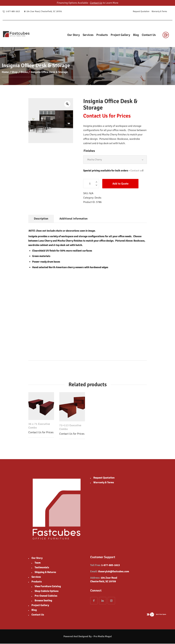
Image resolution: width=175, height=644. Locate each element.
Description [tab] (41, 219)
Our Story (37, 558)
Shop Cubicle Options (47, 591)
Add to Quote (120, 184)
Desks (24, 72)
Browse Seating (43, 601)
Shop (15, 72)
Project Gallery (40, 606)
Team (38, 563)
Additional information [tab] (74, 219)
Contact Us (96, 3)
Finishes (89, 151)
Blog (34, 610)
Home (5, 72)
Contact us (136, 171)
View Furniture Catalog (48, 587)
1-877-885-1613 (110, 566)
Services (36, 577)
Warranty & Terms (104, 483)
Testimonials (42, 568)
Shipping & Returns (45, 572)
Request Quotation (104, 478)
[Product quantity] (91, 184)
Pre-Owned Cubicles (46, 596)
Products (37, 582)
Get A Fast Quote (155, 614)
